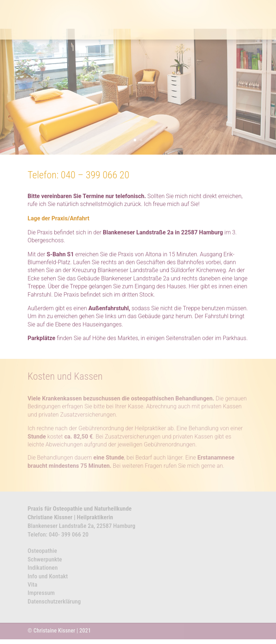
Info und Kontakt (48, 578)
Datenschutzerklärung (54, 603)
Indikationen (43, 570)
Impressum (41, 595)
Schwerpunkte (45, 561)
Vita (33, 587)
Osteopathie (42, 553)
